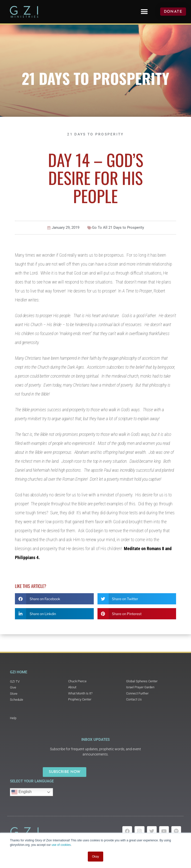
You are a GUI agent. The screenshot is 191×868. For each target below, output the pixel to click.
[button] (144, 12)
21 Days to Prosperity (95, 78)
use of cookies (61, 845)
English (22, 792)
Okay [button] (95, 857)
